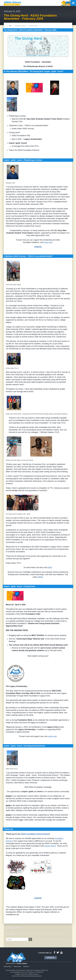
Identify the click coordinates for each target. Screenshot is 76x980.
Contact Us (26, 967)
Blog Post (34, 26)
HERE (50, 567)
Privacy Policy (7, 967)
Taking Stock (20, 26)
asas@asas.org (19, 972)
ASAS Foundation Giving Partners (35, 834)
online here (48, 242)
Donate (51, 958)
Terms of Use (17, 967)
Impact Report (50, 846)
